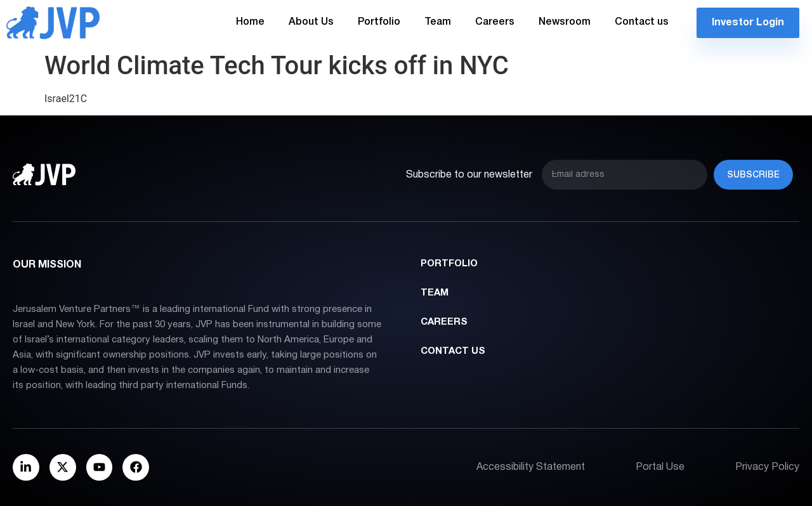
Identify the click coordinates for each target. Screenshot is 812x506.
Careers (495, 22)
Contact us (642, 22)
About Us (311, 22)
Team (438, 22)
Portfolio (379, 22)
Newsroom (565, 22)
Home (250, 22)
